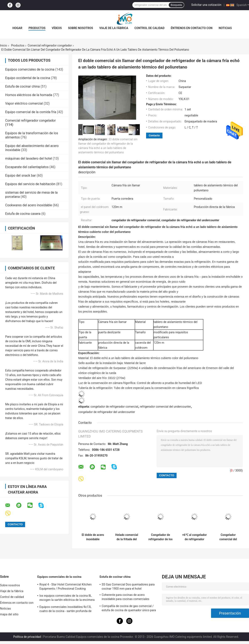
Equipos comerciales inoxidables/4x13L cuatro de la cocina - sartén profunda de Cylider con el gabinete (65, 610)
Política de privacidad (27, 637)
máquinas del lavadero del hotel (29, 158)
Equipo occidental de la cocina (28, 78)
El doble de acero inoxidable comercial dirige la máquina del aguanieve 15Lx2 (93, 537)
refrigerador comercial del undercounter (165, 407)
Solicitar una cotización (206, 5)
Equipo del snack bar (21, 175)
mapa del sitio (9, 614)
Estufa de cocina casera (23, 214)
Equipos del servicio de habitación (30, 184)
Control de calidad (150, 28)
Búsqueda (176, 5)
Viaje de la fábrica (114, 28)
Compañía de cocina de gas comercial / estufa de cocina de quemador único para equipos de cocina (129, 609)
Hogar (17, 28)
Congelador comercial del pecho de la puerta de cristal (228, 537)
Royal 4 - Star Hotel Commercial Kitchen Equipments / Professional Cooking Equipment (66, 587)
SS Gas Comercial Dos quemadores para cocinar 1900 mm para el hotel (128, 587)
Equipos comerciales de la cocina (30, 69)
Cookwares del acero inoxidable (29, 205)
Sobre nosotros (81, 28)
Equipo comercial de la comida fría (31, 112)
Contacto (154, 135)
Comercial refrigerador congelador (50, 45)
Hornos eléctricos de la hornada (29, 95)
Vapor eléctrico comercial (24, 103)
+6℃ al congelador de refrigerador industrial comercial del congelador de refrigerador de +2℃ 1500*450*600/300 (194, 537)
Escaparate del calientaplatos (27, 167)
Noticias (225, 28)
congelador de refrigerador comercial (114, 407)
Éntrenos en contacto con (192, 28)
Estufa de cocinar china (22, 86)
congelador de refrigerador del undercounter (107, 412)
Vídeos (57, 28)
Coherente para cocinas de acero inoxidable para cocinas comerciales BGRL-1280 (126, 598)
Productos (37, 28)
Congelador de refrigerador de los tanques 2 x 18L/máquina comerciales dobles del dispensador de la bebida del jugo (160, 537)
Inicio (4, 45)
